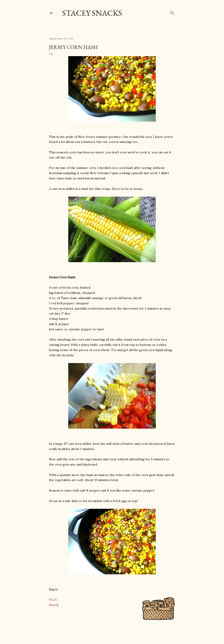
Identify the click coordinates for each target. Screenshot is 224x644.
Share (53, 605)
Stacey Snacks (92, 13)
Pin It (53, 600)
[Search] (172, 12)
